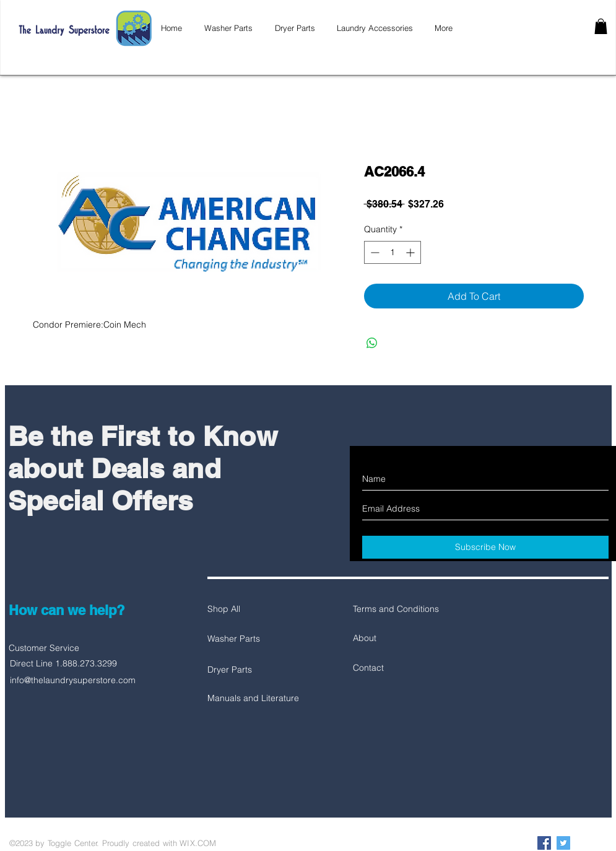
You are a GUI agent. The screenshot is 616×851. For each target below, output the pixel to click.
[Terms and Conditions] (397, 609)
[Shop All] (251, 609)
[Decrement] (374, 252)
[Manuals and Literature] (253, 699)
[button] (601, 26)
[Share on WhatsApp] (372, 343)
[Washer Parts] (251, 639)
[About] (397, 639)
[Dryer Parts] (251, 670)
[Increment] (411, 252)
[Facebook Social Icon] (544, 843)
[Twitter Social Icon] (563, 843)
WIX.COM (198, 843)
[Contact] (397, 668)
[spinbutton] (393, 252)
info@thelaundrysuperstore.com (73, 680)
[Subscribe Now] (485, 547)
